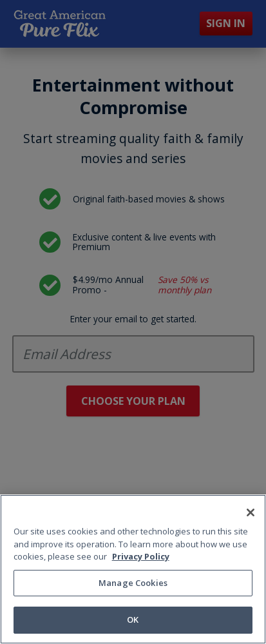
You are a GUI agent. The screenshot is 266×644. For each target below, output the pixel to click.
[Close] (251, 512)
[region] (133, 569)
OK (133, 620)
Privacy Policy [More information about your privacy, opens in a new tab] (141, 556)
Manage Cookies (133, 583)
